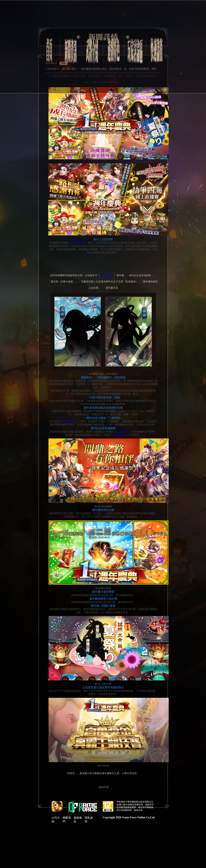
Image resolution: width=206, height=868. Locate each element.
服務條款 (78, 820)
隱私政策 (89, 820)
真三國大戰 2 (78, 243)
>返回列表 (103, 787)
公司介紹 (56, 820)
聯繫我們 (67, 820)
